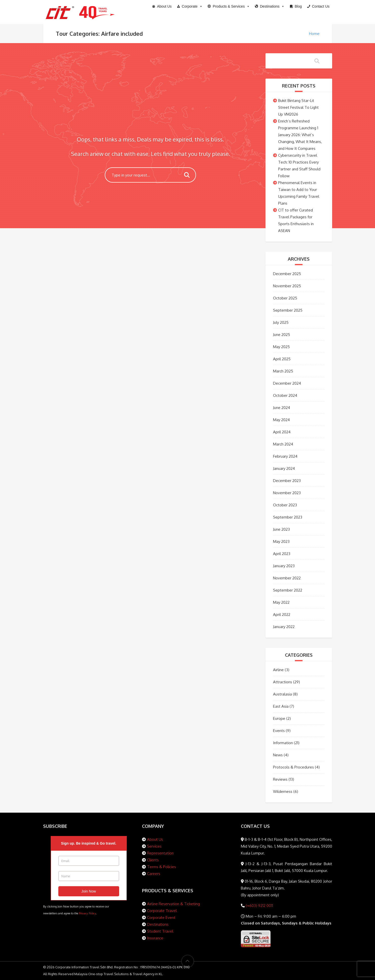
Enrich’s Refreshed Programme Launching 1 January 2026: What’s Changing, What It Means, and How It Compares (300, 135)
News (278, 755)
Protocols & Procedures (293, 767)
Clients (153, 860)
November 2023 (287, 493)
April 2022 (282, 614)
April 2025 (282, 359)
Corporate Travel (162, 911)
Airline (278, 670)
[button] (229, 6)
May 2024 (281, 420)
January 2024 (284, 468)
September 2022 (288, 590)
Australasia (282, 694)
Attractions (283, 682)
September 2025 (288, 310)
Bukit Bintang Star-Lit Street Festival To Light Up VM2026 (298, 107)
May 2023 (281, 541)
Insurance (155, 938)
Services (154, 846)
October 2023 (285, 505)
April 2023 (282, 554)
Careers (154, 874)
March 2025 (283, 371)
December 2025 (287, 274)
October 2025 (285, 298)
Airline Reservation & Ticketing (173, 904)
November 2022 (287, 578)
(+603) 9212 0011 (259, 906)
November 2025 (287, 286)
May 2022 (281, 602)
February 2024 (285, 456)
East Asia (281, 706)
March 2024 (283, 444)
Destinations (158, 924)
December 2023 (287, 481)
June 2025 (282, 335)
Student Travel (160, 931)
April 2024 (282, 432)
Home (314, 34)
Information (283, 743)
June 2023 (281, 529)
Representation (160, 853)
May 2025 (281, 347)
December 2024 (287, 383)
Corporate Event (161, 917)
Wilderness (283, 791)
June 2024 (282, 408)
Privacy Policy (87, 913)
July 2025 (281, 322)
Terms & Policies (162, 867)
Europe (279, 718)
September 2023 (288, 517)
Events (279, 731)
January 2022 (284, 627)
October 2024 (285, 395)
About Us (155, 839)
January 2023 (284, 566)
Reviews (280, 779)
